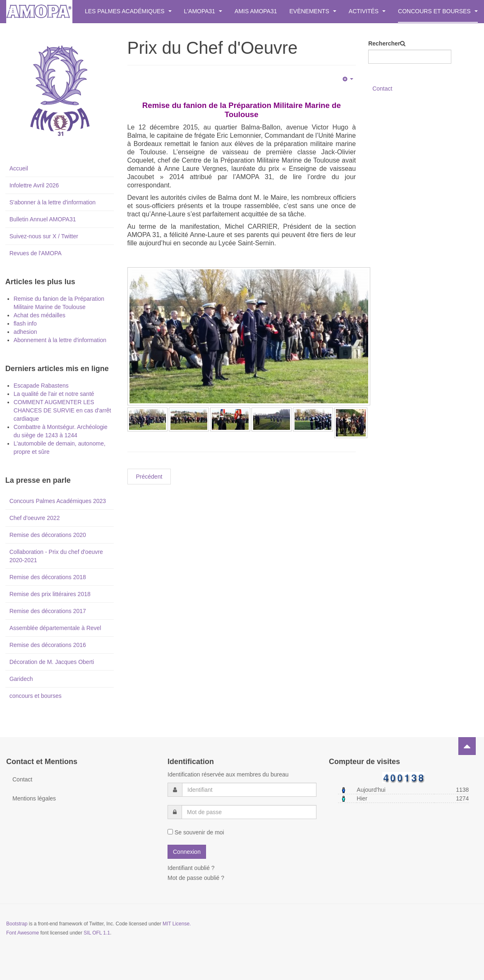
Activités (367, 11)
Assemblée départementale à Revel (55, 628)
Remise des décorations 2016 (48, 645)
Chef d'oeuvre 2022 (35, 518)
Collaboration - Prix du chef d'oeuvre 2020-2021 (56, 556)
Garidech (21, 679)
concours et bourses (36, 696)
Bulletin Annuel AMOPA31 (43, 219)
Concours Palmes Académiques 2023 (58, 501)
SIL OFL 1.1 (97, 933)
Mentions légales (34, 798)
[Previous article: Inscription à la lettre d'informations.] (149, 477)
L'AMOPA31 (203, 11)
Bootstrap (17, 924)
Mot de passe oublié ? (196, 878)
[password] (249, 812)
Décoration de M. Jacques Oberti (52, 662)
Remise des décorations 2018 (48, 577)
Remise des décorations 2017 (48, 611)
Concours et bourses (438, 11)
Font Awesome (23, 933)
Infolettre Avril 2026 (34, 185)
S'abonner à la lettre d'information (53, 202)
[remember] (170, 832)
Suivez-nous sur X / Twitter (44, 236)
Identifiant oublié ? (191, 868)
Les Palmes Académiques (128, 11)
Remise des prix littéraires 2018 (50, 594)
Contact (382, 89)
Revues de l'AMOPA (36, 253)
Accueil (19, 168)
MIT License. (177, 924)
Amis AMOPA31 (256, 11)
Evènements (313, 11)
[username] (249, 790)
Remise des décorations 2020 (48, 535)
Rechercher (384, 43)
